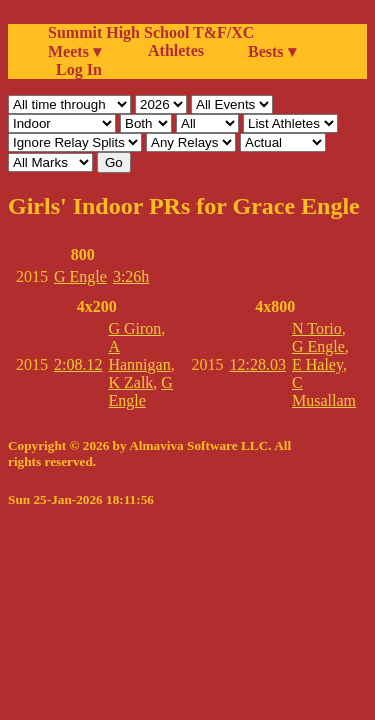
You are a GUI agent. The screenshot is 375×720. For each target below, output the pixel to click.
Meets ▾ (74, 51)
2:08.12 (78, 364)
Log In (75, 69)
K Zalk (130, 382)
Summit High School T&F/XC (151, 32)
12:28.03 (258, 364)
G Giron (134, 328)
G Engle (80, 276)
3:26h (131, 276)
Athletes (176, 50)
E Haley (317, 364)
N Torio (317, 328)
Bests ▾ (272, 51)
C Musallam (324, 391)
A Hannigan (139, 355)
